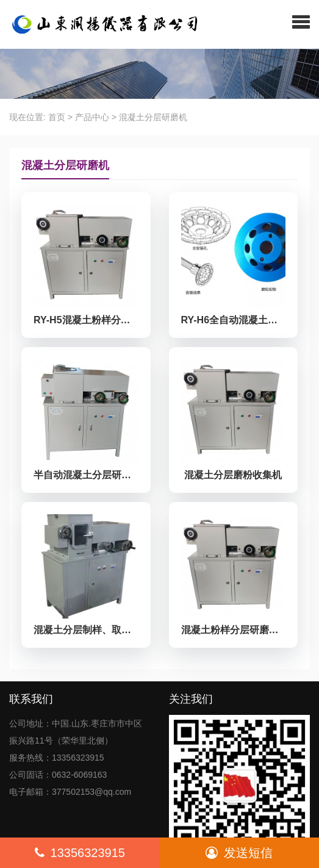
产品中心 (92, 117)
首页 (57, 117)
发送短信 (239, 853)
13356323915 (80, 853)
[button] (301, 21)
